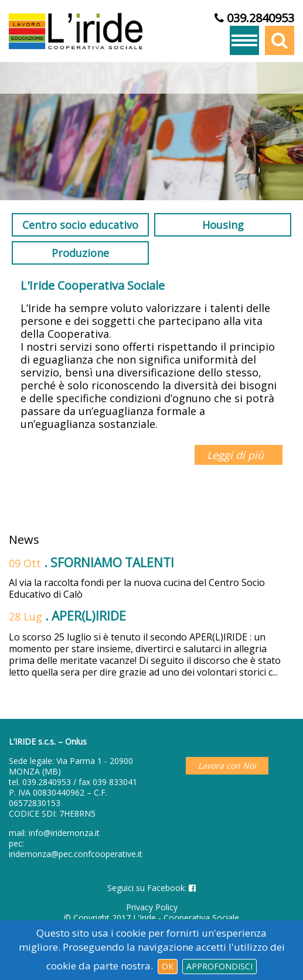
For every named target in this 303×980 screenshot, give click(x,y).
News (24, 540)
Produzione (80, 253)
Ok (168, 966)
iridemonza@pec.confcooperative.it (76, 854)
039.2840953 (47, 782)
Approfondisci (219, 966)
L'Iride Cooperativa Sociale (93, 285)
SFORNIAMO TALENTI (112, 563)
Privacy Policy (152, 907)
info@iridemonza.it (64, 833)
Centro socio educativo (80, 225)
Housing (223, 225)
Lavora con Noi (227, 765)
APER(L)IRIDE (89, 616)
